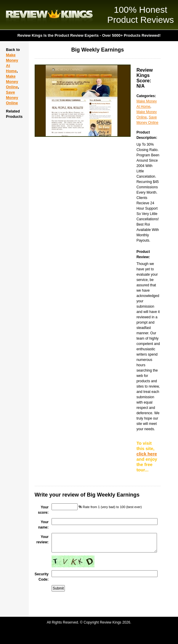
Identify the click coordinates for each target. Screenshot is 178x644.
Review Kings (49, 15)
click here (147, 454)
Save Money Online (12, 98)
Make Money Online (12, 82)
